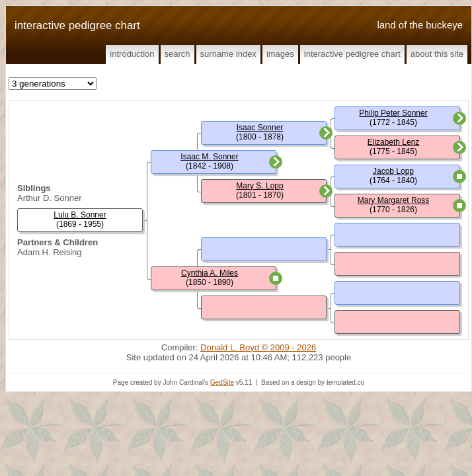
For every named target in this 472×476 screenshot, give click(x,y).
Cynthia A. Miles (210, 273)
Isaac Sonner (260, 128)
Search (177, 54)
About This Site (437, 54)
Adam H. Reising (50, 252)
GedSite (222, 382)
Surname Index (228, 54)
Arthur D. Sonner (50, 198)
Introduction (132, 54)
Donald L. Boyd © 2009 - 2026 (258, 347)
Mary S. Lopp (259, 186)
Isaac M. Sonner (209, 157)
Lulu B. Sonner (80, 215)
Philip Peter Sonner (393, 113)
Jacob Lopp (393, 171)
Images (280, 54)
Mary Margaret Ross (394, 200)
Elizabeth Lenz (394, 142)
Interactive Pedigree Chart (352, 54)
